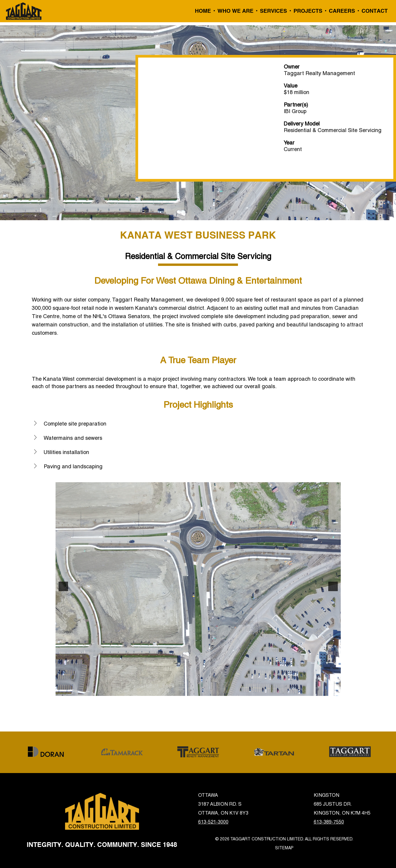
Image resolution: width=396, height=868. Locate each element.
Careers (342, 11)
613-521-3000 (213, 822)
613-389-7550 (329, 822)
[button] (63, 586)
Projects (308, 11)
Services (273, 11)
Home (203, 11)
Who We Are (235, 11)
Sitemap (284, 848)
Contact (375, 11)
